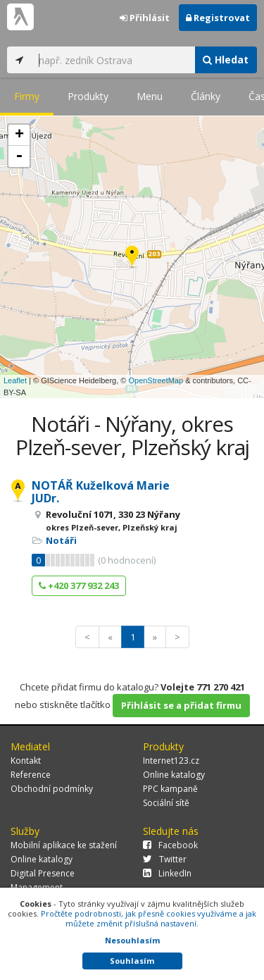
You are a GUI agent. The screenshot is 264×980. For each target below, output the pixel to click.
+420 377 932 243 (79, 585)
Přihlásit (145, 18)
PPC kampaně (170, 789)
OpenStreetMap (156, 380)
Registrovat (218, 18)
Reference (31, 775)
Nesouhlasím (132, 940)
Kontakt (26, 761)
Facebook (170, 845)
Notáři (61, 540)
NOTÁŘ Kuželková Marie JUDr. (101, 492)
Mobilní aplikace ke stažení (64, 845)
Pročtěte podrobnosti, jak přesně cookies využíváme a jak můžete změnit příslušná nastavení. (149, 918)
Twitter (165, 859)
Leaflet (15, 380)
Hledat (226, 60)
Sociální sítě (166, 803)
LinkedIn (167, 873)
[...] (113, 60)
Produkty (88, 96)
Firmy (27, 96)
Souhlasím (132, 961)
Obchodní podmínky (52, 789)
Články (206, 96)
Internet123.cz (171, 761)
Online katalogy (174, 775)
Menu (150, 96)
